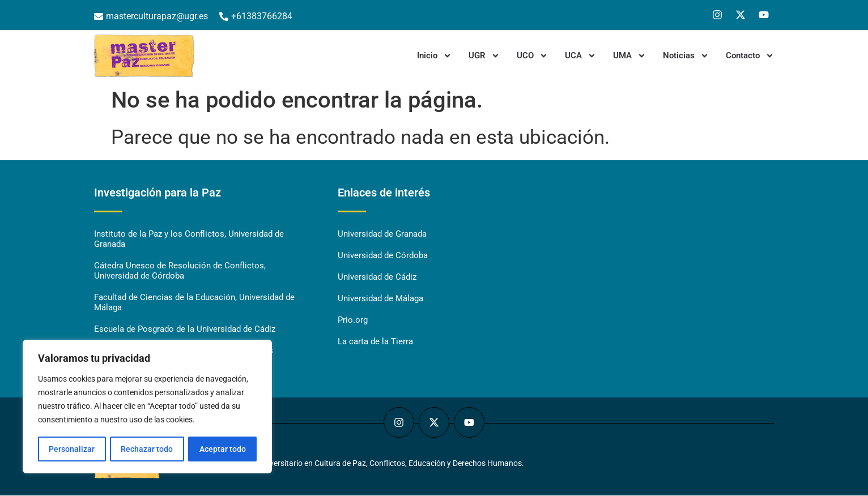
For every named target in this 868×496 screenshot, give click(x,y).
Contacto (750, 56)
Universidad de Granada (382, 234)
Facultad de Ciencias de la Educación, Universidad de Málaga (194, 303)
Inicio (434, 56)
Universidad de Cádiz (377, 277)
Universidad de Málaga (380, 299)
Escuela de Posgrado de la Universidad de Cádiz (185, 330)
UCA (580, 56)
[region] (147, 407)
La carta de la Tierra (375, 342)
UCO (532, 56)
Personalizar (72, 449)
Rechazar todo (147, 449)
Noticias (686, 56)
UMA (629, 56)
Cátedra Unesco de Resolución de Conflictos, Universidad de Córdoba (180, 271)
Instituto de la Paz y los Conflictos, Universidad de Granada (189, 240)
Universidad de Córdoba (383, 256)
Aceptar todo (223, 449)
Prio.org (353, 320)
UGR (484, 56)
